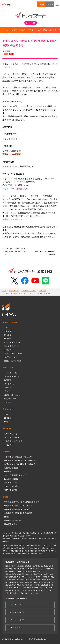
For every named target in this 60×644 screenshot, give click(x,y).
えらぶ (38, 30)
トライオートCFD (12, 376)
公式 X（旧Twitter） (13, 361)
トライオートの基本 (18, 30)
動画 (45, 30)
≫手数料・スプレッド (12, 219)
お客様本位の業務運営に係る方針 (18, 457)
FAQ (6, 422)
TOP (4, 291)
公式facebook (10, 357)
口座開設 (41, 4)
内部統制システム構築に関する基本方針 (21, 464)
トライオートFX (11, 373)
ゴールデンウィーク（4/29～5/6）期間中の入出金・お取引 (16, 252)
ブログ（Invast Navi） (14, 353)
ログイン (50, 4)
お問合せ (8, 445)
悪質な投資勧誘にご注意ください (18, 506)
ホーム (5, 30)
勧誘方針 (8, 471)
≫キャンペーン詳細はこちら (15, 189)
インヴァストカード (12, 342)
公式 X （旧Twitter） (13, 395)
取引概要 (8, 380)
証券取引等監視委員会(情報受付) (18, 509)
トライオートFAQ (11, 437)
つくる (31, 30)
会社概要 (8, 331)
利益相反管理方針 (12, 468)
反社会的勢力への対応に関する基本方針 (21, 460)
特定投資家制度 (11, 490)
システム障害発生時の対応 (15, 475)
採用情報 (8, 339)
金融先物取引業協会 (12, 520)
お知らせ (8, 350)
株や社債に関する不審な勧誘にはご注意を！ (23, 502)
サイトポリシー (11, 483)
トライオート (14, 291)
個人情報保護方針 (12, 479)
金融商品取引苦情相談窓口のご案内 (19, 513)
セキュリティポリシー (13, 486)
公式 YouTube (10, 399)
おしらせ (53, 30)
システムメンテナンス (13, 441)
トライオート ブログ (29, 291)
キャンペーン (10, 384)
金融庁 (7, 517)
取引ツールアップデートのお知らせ (45, 253)
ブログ (7, 391)
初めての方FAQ (11, 434)
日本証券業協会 (11, 524)
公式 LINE (8, 402)
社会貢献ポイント (12, 346)
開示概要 (8, 335)
